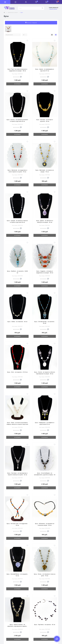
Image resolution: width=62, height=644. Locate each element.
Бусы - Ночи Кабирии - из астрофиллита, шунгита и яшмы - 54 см (45, 475)
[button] (26, 2)
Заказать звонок (53, 9)
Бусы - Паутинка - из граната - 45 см (45, 625)
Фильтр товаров (31, 23)
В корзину (17, 84)
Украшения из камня (13, 12)
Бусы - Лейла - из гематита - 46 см (17, 322)
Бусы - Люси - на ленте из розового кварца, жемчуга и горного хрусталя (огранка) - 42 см (17, 424)
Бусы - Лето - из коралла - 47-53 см (17, 372)
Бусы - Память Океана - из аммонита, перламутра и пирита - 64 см (17, 626)
